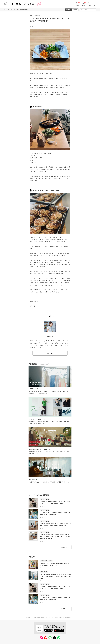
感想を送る (50, 353)
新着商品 (77, 5)
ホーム (22, 618)
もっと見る (64, 547)
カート (90, 5)
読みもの (84, 5)
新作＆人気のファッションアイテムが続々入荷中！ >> (16, 10)
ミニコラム (28, 618)
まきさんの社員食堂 (35, 16)
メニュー (96, 5)
